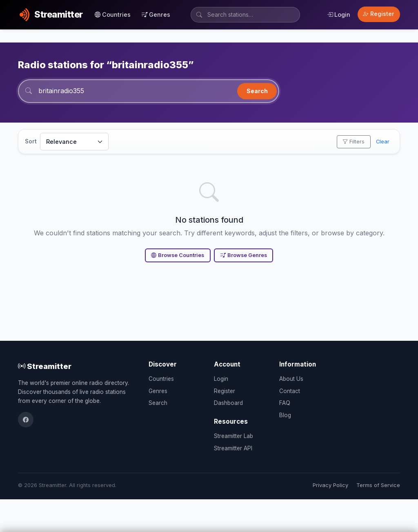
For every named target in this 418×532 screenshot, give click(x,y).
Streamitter (45, 366)
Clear (383, 142)
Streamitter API (233, 448)
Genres (156, 15)
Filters (354, 142)
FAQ (285, 403)
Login (339, 15)
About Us (291, 379)
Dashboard (228, 403)
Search (257, 91)
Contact (290, 391)
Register (379, 14)
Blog (285, 415)
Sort (31, 141)
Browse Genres (244, 255)
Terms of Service (378, 485)
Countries (113, 15)
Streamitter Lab (233, 436)
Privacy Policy (330, 485)
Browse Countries (178, 255)
